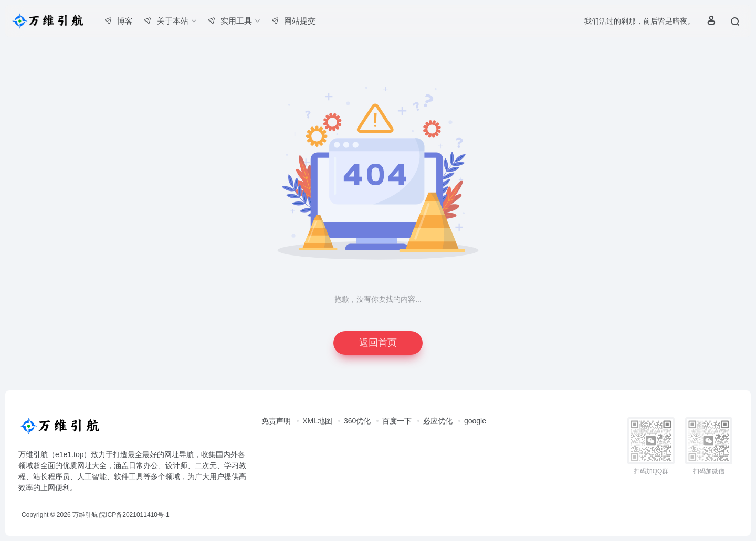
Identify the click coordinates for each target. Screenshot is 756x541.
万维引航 (85, 515)
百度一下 (397, 421)
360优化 (357, 421)
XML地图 (317, 421)
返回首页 (378, 343)
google (475, 421)
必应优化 (438, 421)
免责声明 (276, 421)
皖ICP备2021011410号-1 (134, 515)
